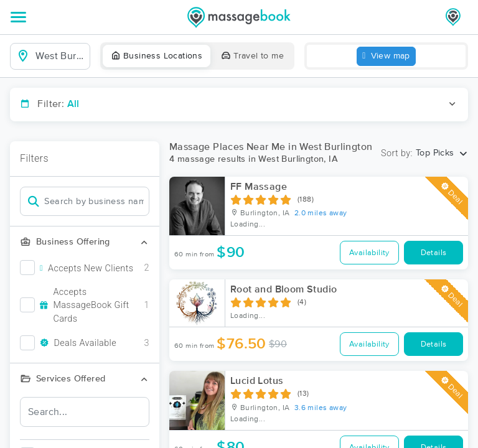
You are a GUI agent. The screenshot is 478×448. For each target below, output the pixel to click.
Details (434, 253)
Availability (369, 253)
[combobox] (60, 56)
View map (386, 56)
